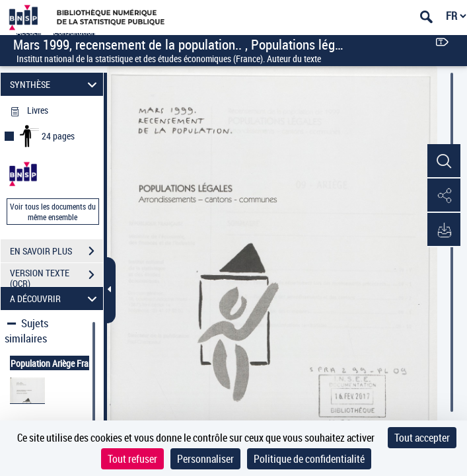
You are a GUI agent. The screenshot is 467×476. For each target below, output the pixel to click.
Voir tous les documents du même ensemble (53, 212)
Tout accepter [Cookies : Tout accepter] (422, 438)
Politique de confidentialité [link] (309, 459)
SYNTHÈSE (55, 84)
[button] (444, 161)
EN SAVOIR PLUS (56, 251)
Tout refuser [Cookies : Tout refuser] (132, 459)
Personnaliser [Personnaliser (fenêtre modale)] (205, 459)
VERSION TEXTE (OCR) (56, 276)
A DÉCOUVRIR (55, 298)
